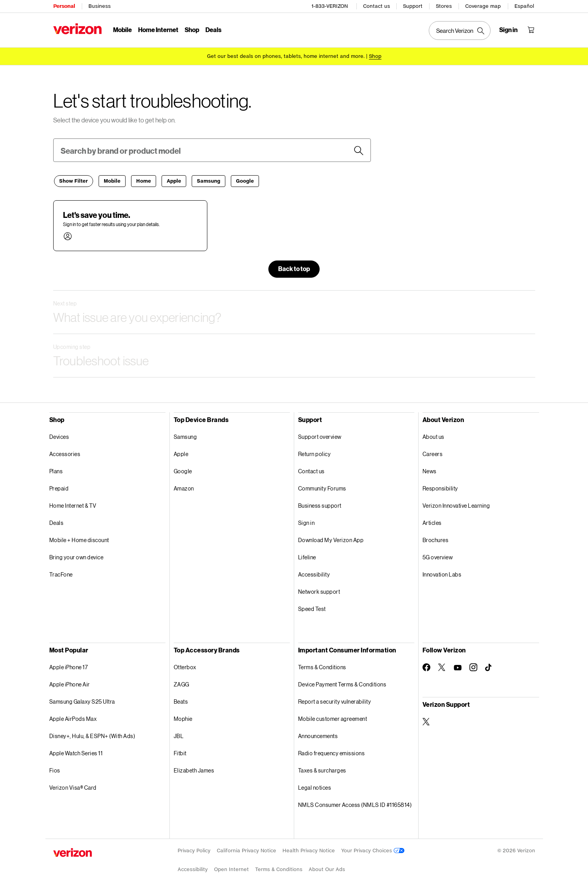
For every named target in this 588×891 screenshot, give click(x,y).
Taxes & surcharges (322, 769)
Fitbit (180, 752)
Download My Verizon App (331, 539)
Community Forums (322, 487)
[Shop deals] (375, 56)
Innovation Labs (442, 573)
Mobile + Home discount (79, 539)
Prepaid (59, 487)
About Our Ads (327, 868)
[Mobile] (112, 180)
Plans (56, 470)
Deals (57, 522)
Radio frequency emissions (332, 752)
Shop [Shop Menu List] (192, 30)
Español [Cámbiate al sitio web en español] (525, 6)
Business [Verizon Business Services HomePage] (100, 6)
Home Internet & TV (73, 504)
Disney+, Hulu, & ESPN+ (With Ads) (92, 735)
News (430, 470)
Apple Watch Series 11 (76, 752)
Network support (319, 590)
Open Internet (231, 868)
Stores (444, 6)
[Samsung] (209, 180)
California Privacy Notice (246, 849)
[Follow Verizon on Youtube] (458, 666)
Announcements (318, 735)
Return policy (315, 453)
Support (413, 6)
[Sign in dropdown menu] (509, 30)
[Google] (245, 180)
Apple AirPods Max (73, 718)
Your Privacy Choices (373, 849)
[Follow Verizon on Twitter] (442, 666)
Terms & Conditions (322, 666)
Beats (181, 700)
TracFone (61, 573)
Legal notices (315, 786)
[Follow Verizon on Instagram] (473, 666)
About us (433, 436)
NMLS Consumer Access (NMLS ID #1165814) (355, 804)
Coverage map (483, 6)
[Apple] (174, 180)
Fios (55, 769)
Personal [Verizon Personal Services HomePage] (64, 6)
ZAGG (182, 683)
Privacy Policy (194, 849)
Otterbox (185, 666)
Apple (181, 453)
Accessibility (314, 573)
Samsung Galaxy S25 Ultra (82, 700)
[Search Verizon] (460, 31)
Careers (433, 453)
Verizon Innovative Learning (456, 504)
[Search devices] (359, 149)
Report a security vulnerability (335, 700)
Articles (432, 522)
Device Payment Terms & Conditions (342, 683)
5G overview (438, 556)
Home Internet (158, 30)
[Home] (144, 180)
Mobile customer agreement (333, 718)
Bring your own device (76, 556)
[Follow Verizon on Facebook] (426, 666)
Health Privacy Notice (309, 849)
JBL (179, 735)
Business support (320, 504)
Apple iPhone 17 (69, 666)
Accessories (65, 453)
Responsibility (440, 487)
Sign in (307, 522)
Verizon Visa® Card (73, 786)
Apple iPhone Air (70, 683)
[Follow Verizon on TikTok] (489, 666)
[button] (130, 225)
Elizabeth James (194, 769)
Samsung (185, 436)
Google (183, 470)
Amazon (184, 487)
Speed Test (312, 608)
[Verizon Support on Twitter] (426, 720)
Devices (59, 436)
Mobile (122, 30)
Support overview (320, 436)
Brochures (436, 539)
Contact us (377, 6)
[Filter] (74, 180)
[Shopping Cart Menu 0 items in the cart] (531, 30)
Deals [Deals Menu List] (213, 30)
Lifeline (307, 556)
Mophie (183, 718)
